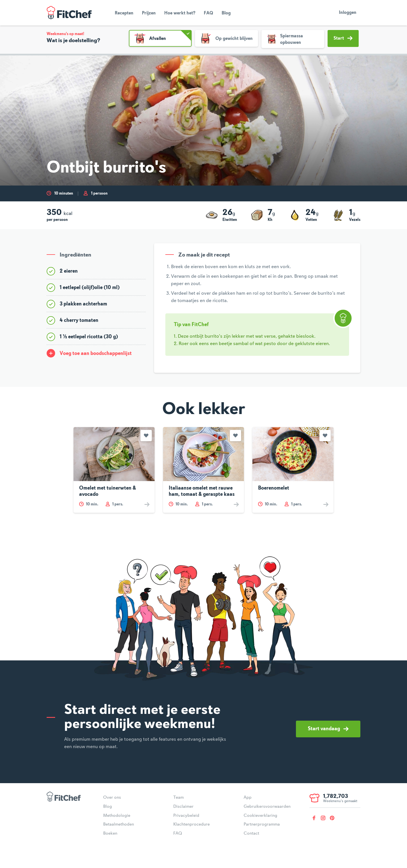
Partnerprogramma (262, 824)
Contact (251, 833)
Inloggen (348, 13)
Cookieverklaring (260, 816)
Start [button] (343, 38)
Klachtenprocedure (191, 824)
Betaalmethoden (119, 824)
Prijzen (149, 13)
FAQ (208, 13)
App (248, 798)
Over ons (112, 798)
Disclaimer (183, 807)
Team (178, 798)
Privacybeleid (186, 816)
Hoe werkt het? (180, 13)
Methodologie (117, 816)
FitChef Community (69, 13)
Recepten (124, 13)
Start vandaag (328, 729)
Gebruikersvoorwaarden (267, 807)
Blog (226, 13)
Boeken (110, 833)
